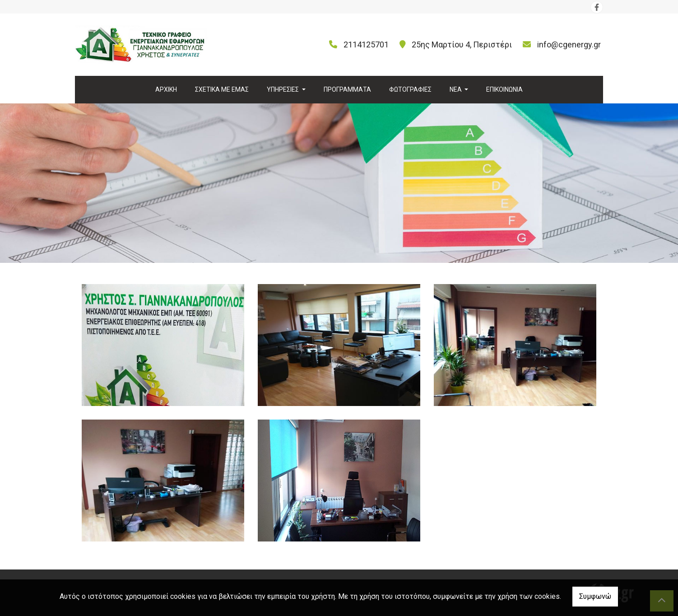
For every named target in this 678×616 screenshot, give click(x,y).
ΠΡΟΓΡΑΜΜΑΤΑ (347, 89)
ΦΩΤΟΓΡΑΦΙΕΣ (410, 89)
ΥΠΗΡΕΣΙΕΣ (283, 89)
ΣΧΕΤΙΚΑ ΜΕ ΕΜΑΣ (222, 89)
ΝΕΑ (456, 89)
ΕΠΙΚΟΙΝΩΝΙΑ (504, 89)
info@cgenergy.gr (569, 44)
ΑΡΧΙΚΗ (166, 89)
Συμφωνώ (595, 596)
